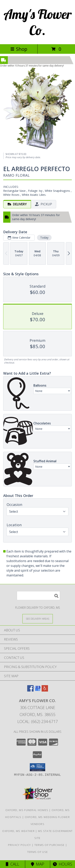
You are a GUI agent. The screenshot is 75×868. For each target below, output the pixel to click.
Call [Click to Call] (12, 864)
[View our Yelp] (45, 690)
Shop (19, 49)
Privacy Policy (19, 845)
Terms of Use (38, 852)
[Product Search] (38, 596)
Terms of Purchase (49, 845)
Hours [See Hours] (62, 864)
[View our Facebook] (30, 690)
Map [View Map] (38, 864)
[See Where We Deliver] (38, 619)
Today (44, 238)
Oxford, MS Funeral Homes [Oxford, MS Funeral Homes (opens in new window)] (27, 810)
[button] (37, 767)
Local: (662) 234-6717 (38, 722)
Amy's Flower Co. (38, 22)
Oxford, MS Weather (18, 831)
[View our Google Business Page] (38, 690)
